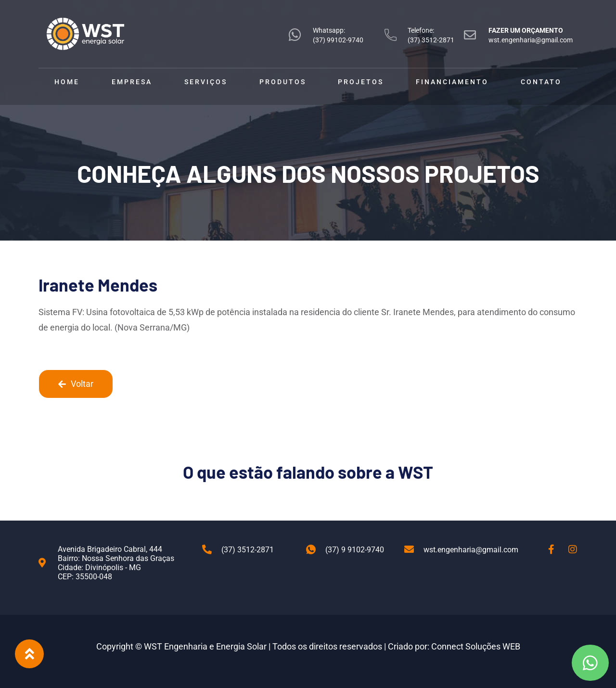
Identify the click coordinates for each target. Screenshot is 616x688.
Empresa (132, 82)
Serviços (206, 82)
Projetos (361, 82)
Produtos (283, 82)
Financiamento (452, 82)
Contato (541, 82)
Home (67, 82)
